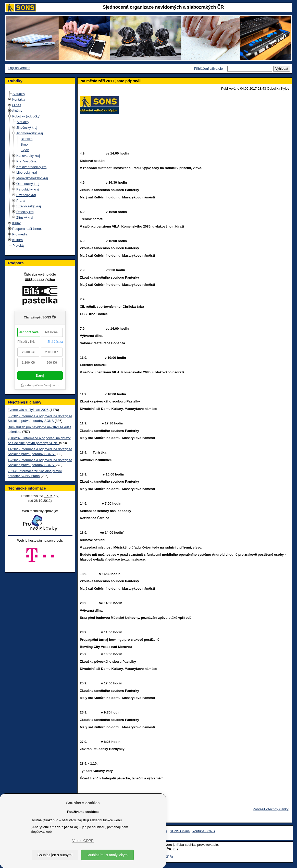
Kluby (16, 223)
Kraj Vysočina (26, 161)
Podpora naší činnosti (28, 229)
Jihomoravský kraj (30, 133)
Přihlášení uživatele (208, 69)
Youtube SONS (204, 831)
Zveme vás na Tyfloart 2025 (28, 410)
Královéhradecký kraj (32, 167)
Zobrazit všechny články (271, 809)
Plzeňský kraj (26, 195)
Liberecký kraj (27, 173)
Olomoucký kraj (28, 184)
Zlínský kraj (25, 217)
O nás (17, 105)
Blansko (27, 139)
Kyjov (25, 150)
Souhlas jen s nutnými (55, 855)
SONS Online (180, 831)
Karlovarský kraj (28, 156)
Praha (21, 201)
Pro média (20, 234)
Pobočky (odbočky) (26, 116)
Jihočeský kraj (27, 128)
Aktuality (19, 94)
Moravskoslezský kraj (32, 178)
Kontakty (19, 99)
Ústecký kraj (25, 212)
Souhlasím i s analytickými (107, 855)
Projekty (18, 246)
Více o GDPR (83, 841)
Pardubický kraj (28, 189)
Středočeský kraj (29, 206)
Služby (17, 111)
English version (19, 68)
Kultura (17, 240)
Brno (24, 144)
